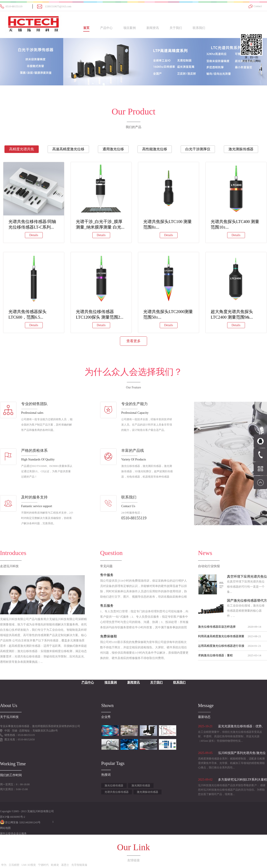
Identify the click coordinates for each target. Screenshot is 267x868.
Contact (258, 6)
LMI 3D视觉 (29, 865)
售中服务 (107, 575)
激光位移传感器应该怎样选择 (217, 627)
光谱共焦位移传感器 (117, 792)
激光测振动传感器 (148, 792)
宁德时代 (43, 865)
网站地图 (5, 828)
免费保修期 (108, 636)
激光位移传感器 (114, 786)
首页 (86, 28)
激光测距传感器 (141, 786)
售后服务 (107, 606)
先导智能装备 (79, 865)
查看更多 (133, 341)
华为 (4, 865)
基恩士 (65, 865)
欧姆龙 (55, 865)
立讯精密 (14, 865)
